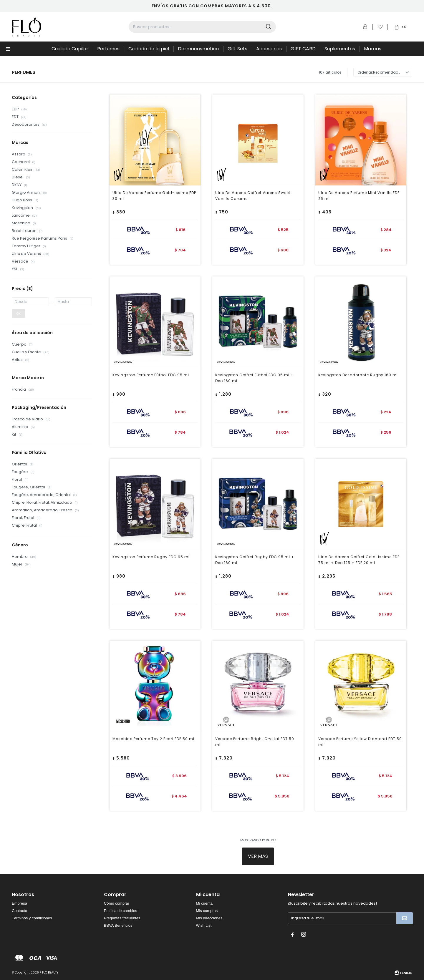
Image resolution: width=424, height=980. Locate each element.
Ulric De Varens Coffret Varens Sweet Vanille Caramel (253, 196)
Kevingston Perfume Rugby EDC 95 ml (151, 557)
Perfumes (108, 49)
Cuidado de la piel (149, 49)
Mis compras (207, 911)
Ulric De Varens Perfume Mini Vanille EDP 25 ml (359, 196)
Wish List (204, 925)
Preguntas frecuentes (122, 918)
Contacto (19, 911)
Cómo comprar (117, 903)
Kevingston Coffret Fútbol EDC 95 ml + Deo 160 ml (254, 378)
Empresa (19, 903)
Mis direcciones (209, 918)
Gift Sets (237, 49)
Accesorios (269, 49)
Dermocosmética (198, 49)
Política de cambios (121, 911)
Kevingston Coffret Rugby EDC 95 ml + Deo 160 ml (255, 560)
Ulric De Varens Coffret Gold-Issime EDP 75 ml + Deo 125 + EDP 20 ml (359, 560)
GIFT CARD (303, 49)
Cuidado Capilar (70, 49)
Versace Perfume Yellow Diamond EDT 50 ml (360, 742)
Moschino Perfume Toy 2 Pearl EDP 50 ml (153, 739)
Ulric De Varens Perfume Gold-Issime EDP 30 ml (154, 196)
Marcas (373, 49)
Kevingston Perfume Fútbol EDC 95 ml (151, 375)
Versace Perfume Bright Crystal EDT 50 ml (255, 742)
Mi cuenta (204, 903)
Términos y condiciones (32, 918)
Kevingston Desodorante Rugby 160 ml (358, 375)
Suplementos (340, 49)
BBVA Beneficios (118, 925)
